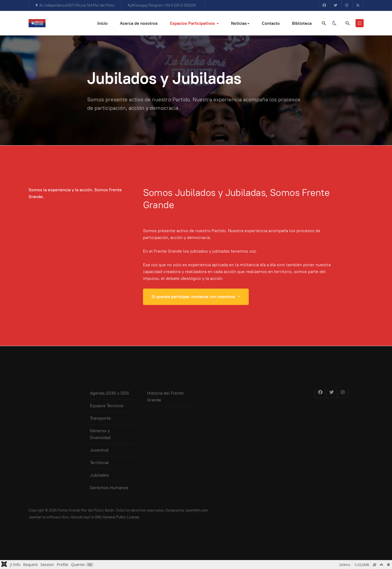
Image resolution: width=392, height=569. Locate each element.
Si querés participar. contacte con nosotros (196, 297)
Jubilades (99, 475)
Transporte (100, 418)
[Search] (324, 23)
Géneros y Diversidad (100, 434)
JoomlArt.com (196, 510)
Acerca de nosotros (139, 23)
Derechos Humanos (109, 488)
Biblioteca (302, 23)
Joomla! (35, 517)
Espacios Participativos (194, 23)
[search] (347, 23)
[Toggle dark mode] (335, 23)
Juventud (99, 450)
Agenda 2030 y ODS (110, 393)
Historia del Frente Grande (165, 397)
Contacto (271, 23)
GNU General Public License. (117, 517)
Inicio (102, 23)
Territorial (99, 463)
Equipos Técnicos (107, 406)
